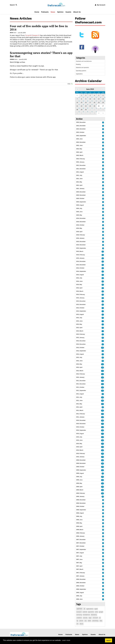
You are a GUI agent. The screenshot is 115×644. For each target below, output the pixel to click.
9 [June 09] (86, 99)
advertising (95, 621)
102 (103, 348)
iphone (81, 621)
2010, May (79, 444)
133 (103, 364)
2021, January (80, 189)
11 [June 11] (94, 99)
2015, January (80, 258)
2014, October (80, 268)
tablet (89, 621)
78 (103, 295)
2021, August (80, 172)
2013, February (81, 334)
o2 (100, 618)
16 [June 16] (86, 103)
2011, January (80, 417)
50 (103, 281)
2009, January (80, 496)
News (53, 12)
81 (103, 341)
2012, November (81, 344)
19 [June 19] (99, 103)
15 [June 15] (82, 103)
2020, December (81, 192)
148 (103, 470)
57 (103, 315)
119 (103, 391)
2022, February (81, 159)
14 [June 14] (77, 103)
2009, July (79, 477)
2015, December (81, 242)
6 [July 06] (82, 113)
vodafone (79, 618)
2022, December (81, 142)
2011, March (80, 410)
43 (103, 278)
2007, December (81, 540)
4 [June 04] (94, 95)
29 (103, 497)
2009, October (80, 467)
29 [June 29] (82, 110)
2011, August (80, 394)
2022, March (80, 155)
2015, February (81, 255)
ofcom (81, 624)
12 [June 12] (99, 99)
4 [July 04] (103, 110)
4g (77, 621)
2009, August (80, 473)
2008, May (79, 523)
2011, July (79, 397)
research (79, 612)
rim (77, 624)
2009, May (79, 483)
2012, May (79, 364)
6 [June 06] (103, 95)
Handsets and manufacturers (84, 61)
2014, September (81, 271)
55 (103, 288)
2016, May (79, 228)
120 (103, 401)
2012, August (80, 354)
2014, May (79, 285)
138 (103, 414)
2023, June (79, 139)
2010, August (80, 434)
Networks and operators (82, 68)
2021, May (79, 182)
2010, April (79, 447)
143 (103, 457)
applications (90, 609)
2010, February (81, 454)
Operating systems (81, 71)
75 (103, 318)
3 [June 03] (90, 95)
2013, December (81, 301)
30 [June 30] (86, 110)
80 (103, 361)
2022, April (79, 152)
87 (103, 344)
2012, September (81, 351)
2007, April (79, 566)
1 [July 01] (90, 110)
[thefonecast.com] (56, 5)
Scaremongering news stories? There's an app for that (41, 54)
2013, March (80, 331)
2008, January (80, 536)
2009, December (81, 460)
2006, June (79, 599)
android (85, 612)
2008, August (80, 513)
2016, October (80, 225)
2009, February (81, 493)
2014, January (80, 298)
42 (103, 272)
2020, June (79, 212)
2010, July (79, 437)
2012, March (80, 371)
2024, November (81, 122)
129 (103, 377)
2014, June (79, 281)
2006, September (81, 589)
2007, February (81, 573)
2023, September (81, 136)
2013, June (79, 321)
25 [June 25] (94, 106)
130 (103, 387)
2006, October (80, 586)
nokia (96, 612)
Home (37, 12)
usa (86, 621)
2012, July (79, 357)
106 (103, 381)
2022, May (79, 149)
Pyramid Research (32, 35)
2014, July (79, 278)
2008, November (81, 503)
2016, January (80, 238)
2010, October (80, 427)
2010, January (80, 457)
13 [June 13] (103, 99)
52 (103, 285)
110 (103, 371)
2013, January (80, 338)
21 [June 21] (77, 106)
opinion (79, 609)
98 (103, 351)
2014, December (81, 261)
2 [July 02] (94, 110)
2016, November (81, 222)
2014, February (81, 295)
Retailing (78, 64)
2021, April (79, 185)
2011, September (81, 391)
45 (103, 265)
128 (103, 440)
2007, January (80, 576)
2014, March (80, 291)
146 (103, 464)
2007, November (81, 543)
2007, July (79, 556)
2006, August (80, 593)
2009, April (79, 487)
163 (103, 490)
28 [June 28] (77, 110)
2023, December (81, 126)
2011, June (79, 400)
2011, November (81, 384)
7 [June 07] (77, 99)
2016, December (81, 218)
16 (103, 252)
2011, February (81, 414)
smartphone (86, 615)
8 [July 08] (90, 113)
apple (96, 609)
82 (103, 407)
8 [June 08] (82, 99)
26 (103, 258)
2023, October (80, 132)
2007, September (81, 550)
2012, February (81, 374)
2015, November (81, 245)
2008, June (79, 520)
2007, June (79, 559)
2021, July (79, 175)
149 (103, 467)
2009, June (79, 480)
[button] (14, 5)
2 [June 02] (86, 95)
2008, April (79, 526)
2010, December (81, 420)
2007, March (80, 569)
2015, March (80, 251)
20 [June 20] (103, 103)
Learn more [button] (66, 640)
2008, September (81, 510)
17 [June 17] (90, 103)
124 (103, 397)
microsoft (95, 618)
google (101, 612)
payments (91, 612)
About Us (77, 12)
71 (103, 308)
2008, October (80, 506)
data (101, 621)
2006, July (79, 596)
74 (103, 328)
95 (103, 338)
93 (103, 473)
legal (90, 618)
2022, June (79, 145)
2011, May (79, 404)
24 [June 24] (90, 106)
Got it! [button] (108, 640)
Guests (68, 12)
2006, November (81, 583)
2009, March (80, 490)
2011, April (79, 407)
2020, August (80, 205)
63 (103, 291)
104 (103, 450)
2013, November (81, 304)
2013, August (80, 314)
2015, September (81, 248)
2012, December (81, 341)
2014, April (79, 288)
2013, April (79, 328)
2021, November (81, 169)
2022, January (80, 162)
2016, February (81, 235)
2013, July (79, 318)
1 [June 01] (82, 95)
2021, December (81, 165)
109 (103, 384)
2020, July (79, 208)
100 (103, 368)
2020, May (79, 215)
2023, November (81, 129)
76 (103, 311)
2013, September (81, 311)
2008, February (81, 533)
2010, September (81, 430)
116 (103, 417)
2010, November (81, 424)
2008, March (80, 530)
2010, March (80, 450)
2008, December (81, 500)
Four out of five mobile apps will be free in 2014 (39, 28)
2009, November (81, 463)
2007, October (80, 546)
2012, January (80, 377)
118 (103, 421)
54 (103, 268)
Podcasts (45, 12)
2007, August (80, 553)
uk (84, 609)
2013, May (79, 324)
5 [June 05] (99, 95)
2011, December (81, 381)
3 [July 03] (99, 110)
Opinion (60, 12)
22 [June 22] (82, 106)
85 (103, 298)
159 (103, 477)
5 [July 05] (77, 113)
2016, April (79, 232)
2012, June (79, 361)
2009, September (81, 470)
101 (103, 411)
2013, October (80, 308)
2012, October (80, 348)
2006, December (81, 579)
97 (103, 334)
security (85, 618)
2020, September (81, 202)
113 (103, 374)
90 (103, 394)
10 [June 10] (90, 99)
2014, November (81, 265)
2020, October (80, 199)
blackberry (94, 615)
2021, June (79, 179)
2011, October (80, 387)
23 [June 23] (86, 106)
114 (103, 444)
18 (103, 255)
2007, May (79, 563)
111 (103, 434)
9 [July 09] (94, 113)
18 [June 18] (94, 103)
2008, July (79, 516)
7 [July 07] (86, 113)
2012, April (79, 367)
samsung (79, 615)
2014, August (80, 275)
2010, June (79, 440)
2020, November (81, 195)
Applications (79, 74)
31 (103, 275)
